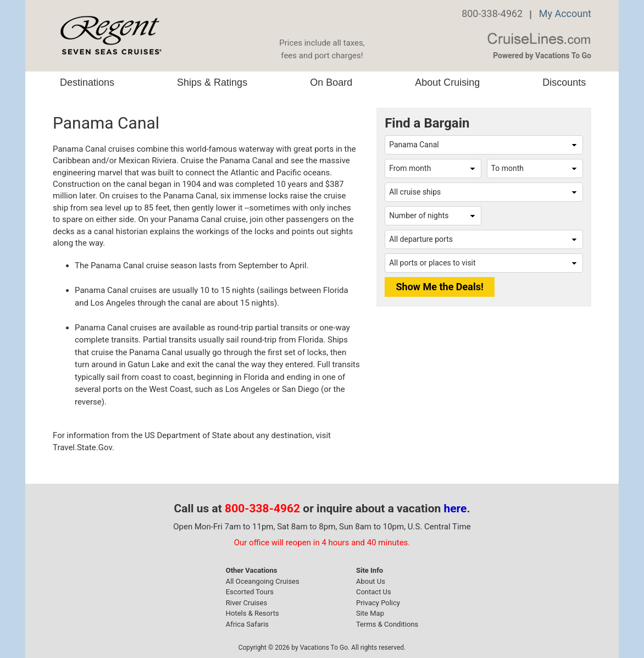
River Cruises (246, 603)
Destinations (87, 82)
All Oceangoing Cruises (263, 581)
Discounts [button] (564, 82)
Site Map (370, 613)
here (456, 508)
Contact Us (374, 592)
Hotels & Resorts (252, 613)
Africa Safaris (247, 624)
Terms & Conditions (387, 624)
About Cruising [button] (447, 82)
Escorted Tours (250, 592)
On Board (331, 82)
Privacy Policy (378, 603)
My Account (565, 13)
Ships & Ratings (212, 82)
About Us (371, 581)
